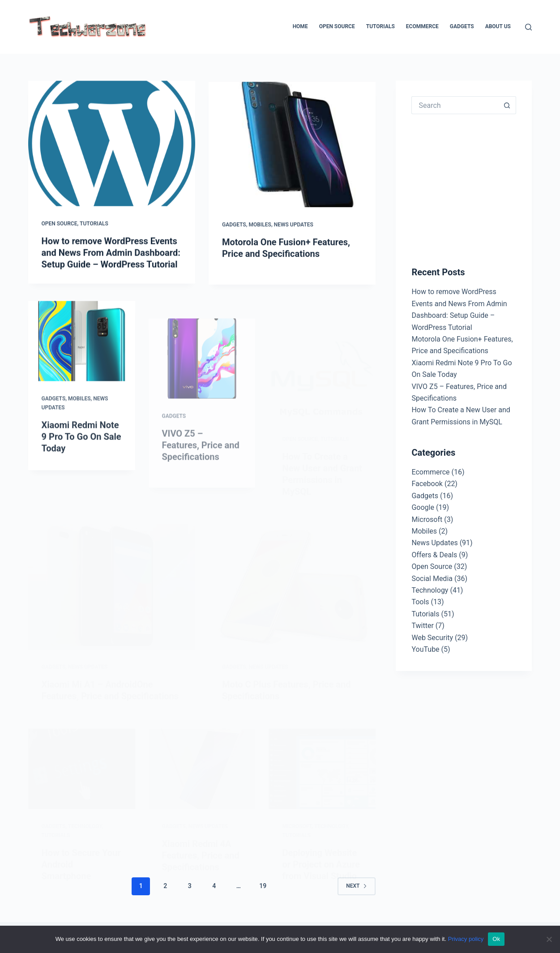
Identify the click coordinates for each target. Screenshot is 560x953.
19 (263, 886)
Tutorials (380, 26)
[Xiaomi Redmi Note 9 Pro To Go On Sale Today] (82, 348)
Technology (430, 590)
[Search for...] (455, 105)
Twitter (422, 626)
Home (300, 26)
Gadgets (462, 26)
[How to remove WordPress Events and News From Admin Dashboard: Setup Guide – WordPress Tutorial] (112, 144)
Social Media (432, 579)
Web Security (432, 638)
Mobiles (260, 226)
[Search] (528, 27)
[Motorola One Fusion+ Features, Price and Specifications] (292, 146)
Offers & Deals (434, 555)
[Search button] (507, 105)
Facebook (427, 484)
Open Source (337, 26)
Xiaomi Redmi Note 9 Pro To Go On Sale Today (81, 444)
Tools (420, 602)
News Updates (294, 226)
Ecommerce (422, 26)
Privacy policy (466, 939)
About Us (498, 26)
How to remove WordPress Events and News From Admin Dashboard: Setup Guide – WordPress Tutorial (111, 253)
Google (423, 507)
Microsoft (427, 519)
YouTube (425, 649)
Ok (496, 939)
